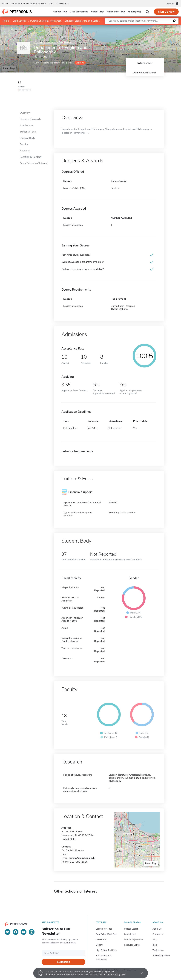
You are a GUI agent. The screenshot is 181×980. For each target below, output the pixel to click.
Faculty (24, 144)
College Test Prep (104, 929)
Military (99, 945)
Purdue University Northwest (46, 21)
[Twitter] (8, 932)
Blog (5, 3)
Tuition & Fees (28, 132)
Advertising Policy (161, 956)
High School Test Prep (106, 950)
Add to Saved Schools (145, 73)
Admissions (27, 125)
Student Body (27, 138)
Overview (25, 113)
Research (25, 151)
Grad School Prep (79, 12)
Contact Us (158, 934)
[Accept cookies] (139, 973)
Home (6, 21)
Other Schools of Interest (34, 163)
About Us (157, 929)
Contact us (63, 3)
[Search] (148, 12)
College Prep (60, 12)
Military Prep (135, 12)
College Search (131, 929)
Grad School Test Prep (106, 934)
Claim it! (80, 63)
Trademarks (158, 950)
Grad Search (130, 934)
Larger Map (9, 68)
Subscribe (63, 962)
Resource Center (132, 945)
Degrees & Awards (30, 119)
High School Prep (116, 12)
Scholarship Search (134, 940)
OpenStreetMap (160, 27)
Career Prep (97, 12)
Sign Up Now (166, 12)
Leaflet (143, 27)
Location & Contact (30, 157)
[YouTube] (24, 932)
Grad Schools (20, 21)
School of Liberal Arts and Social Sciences (86, 21)
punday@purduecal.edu (82, 858)
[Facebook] (16, 932)
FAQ (51, 3)
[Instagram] (32, 932)
